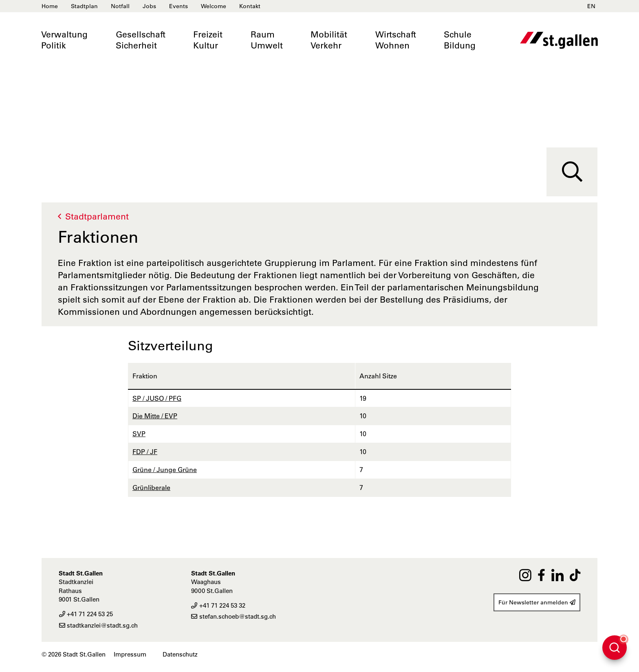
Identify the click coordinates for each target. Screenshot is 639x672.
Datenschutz (180, 654)
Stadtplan (84, 6)
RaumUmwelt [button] (267, 40)
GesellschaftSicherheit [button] (141, 40)
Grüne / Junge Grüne (165, 470)
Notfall (120, 6)
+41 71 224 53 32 (218, 605)
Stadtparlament (97, 216)
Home (50, 6)
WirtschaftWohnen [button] (396, 40)
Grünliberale (151, 488)
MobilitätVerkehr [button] (329, 40)
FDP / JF (145, 452)
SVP (139, 434)
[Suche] (572, 172)
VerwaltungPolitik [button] (64, 40)
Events (178, 6)
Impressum (130, 654)
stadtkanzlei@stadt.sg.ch (98, 625)
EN (591, 6)
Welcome (214, 6)
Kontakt (250, 6)
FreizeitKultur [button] (208, 40)
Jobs (149, 6)
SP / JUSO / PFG (157, 398)
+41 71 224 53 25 (86, 614)
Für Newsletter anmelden (537, 602)
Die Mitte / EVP (155, 416)
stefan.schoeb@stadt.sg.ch (234, 616)
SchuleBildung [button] (460, 40)
